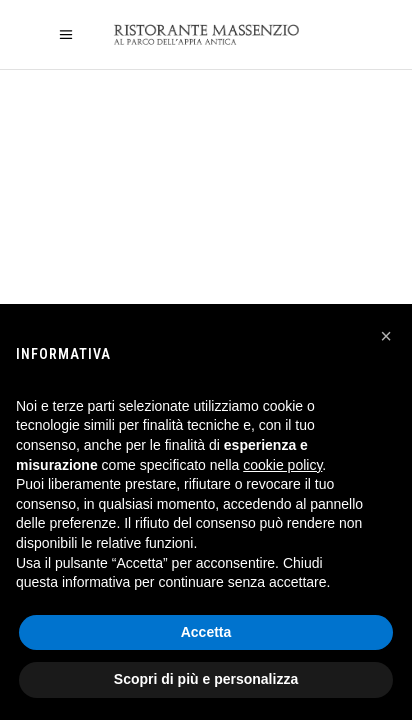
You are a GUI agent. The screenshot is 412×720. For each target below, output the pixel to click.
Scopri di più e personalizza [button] (206, 679)
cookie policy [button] (282, 465)
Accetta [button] (206, 632)
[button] (386, 336)
